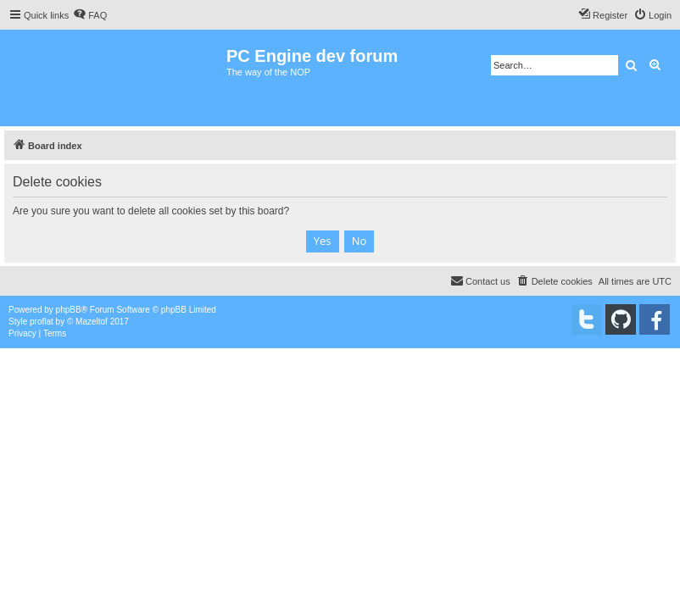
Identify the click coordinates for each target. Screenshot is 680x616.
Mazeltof (92, 322)
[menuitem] (90, 15)
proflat (42, 322)
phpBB (69, 310)
